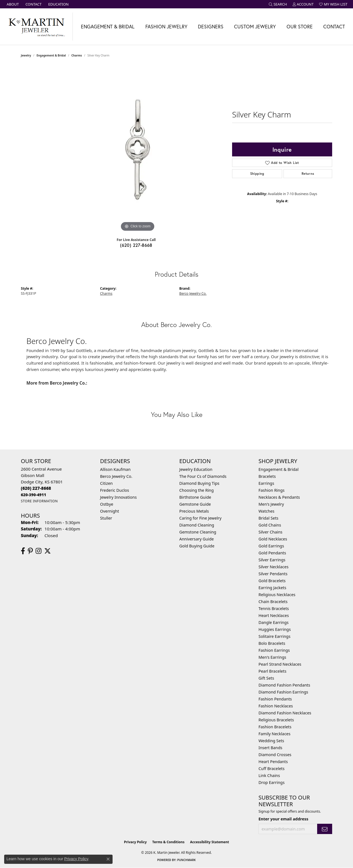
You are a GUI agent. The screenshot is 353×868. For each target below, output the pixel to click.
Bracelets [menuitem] (267, 476)
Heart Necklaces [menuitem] (274, 615)
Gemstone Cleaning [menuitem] (198, 532)
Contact (334, 27)
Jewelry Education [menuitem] (196, 469)
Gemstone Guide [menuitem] (195, 504)
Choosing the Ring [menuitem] (197, 490)
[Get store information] (39, 501)
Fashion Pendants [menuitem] (275, 699)
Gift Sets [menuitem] (266, 678)
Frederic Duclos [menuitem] (115, 490)
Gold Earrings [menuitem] (271, 546)
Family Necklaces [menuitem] (274, 734)
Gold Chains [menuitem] (270, 525)
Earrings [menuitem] (266, 483)
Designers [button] (211, 27)
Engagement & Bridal (51, 55)
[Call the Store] (36, 488)
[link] (12, 4)
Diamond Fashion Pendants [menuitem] (284, 685)
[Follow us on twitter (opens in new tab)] (48, 551)
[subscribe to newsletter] (325, 829)
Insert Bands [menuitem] (270, 748)
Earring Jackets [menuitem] (272, 588)
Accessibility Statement (210, 842)
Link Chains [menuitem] (269, 775)
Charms (77, 55)
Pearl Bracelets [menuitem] (272, 671)
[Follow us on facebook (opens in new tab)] (23, 551)
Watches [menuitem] (266, 511)
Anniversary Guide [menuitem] (197, 539)
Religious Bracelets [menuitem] (276, 720)
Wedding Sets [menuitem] (271, 741)
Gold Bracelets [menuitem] (272, 581)
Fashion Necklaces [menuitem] (276, 706)
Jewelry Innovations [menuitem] (118, 497)
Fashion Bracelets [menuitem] (275, 727)
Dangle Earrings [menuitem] (274, 622)
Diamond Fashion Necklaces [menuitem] (285, 713)
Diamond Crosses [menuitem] (275, 755)
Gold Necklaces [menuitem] (273, 539)
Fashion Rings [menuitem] (272, 490)
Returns (308, 174)
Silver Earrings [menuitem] (272, 560)
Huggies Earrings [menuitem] (275, 629)
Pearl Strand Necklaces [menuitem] (280, 664)
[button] (278, 4)
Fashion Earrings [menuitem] (274, 650)
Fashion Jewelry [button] (166, 27)
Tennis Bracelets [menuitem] (274, 608)
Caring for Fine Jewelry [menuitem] (200, 518)
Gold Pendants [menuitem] (272, 553)
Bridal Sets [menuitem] (269, 518)
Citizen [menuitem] (106, 483)
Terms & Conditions (168, 842)
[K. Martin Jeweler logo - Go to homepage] (36, 27)
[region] (138, 149)
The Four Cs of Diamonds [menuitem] (203, 476)
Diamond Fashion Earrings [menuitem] (283, 692)
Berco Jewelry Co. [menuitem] (116, 476)
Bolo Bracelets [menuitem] (272, 643)
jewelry (26, 55)
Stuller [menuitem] (106, 518)
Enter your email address (283, 819)
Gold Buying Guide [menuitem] (197, 546)
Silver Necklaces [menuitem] (274, 567)
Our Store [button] (300, 27)
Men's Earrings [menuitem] (272, 657)
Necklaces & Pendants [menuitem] (279, 497)
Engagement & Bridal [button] (108, 27)
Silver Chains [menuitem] (270, 532)
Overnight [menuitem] (110, 511)
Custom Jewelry (255, 27)
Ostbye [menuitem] (107, 504)
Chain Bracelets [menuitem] (273, 602)
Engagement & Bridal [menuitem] (279, 469)
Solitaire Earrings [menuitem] (274, 636)
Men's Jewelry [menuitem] (271, 504)
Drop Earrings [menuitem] (272, 782)
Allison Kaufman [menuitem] (115, 469)
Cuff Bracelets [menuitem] (272, 769)
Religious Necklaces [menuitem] (277, 595)
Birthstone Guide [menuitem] (195, 497)
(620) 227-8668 (136, 245)
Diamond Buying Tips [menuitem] (199, 483)
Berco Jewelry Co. (193, 293)
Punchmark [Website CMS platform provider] (187, 860)
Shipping (257, 174)
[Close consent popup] (108, 859)
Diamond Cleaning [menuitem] (197, 525)
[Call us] (33, 495)
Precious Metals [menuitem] (194, 511)
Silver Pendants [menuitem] (273, 574)
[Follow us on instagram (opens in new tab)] (38, 551)
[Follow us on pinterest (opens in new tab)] (30, 551)
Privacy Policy (135, 842)
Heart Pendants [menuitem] (273, 762)
